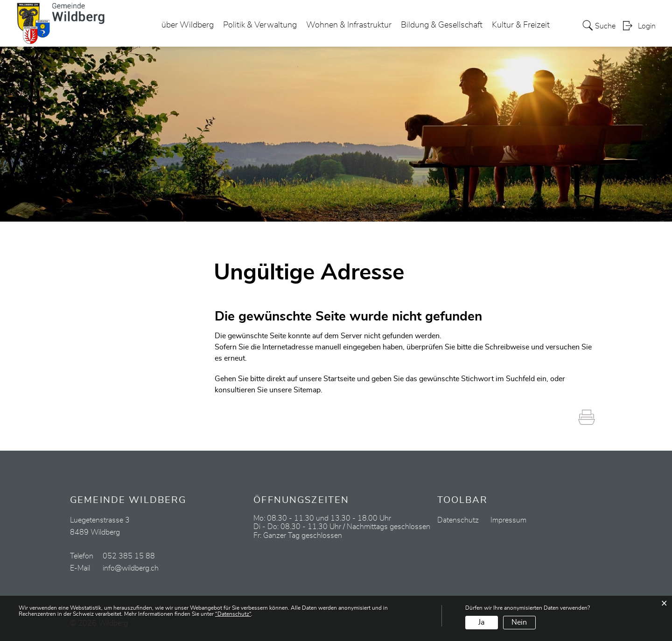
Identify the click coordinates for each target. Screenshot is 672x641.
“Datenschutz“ (233, 614)
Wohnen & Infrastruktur (349, 25)
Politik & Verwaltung (260, 25)
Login (647, 26)
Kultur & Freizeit (521, 25)
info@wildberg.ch (131, 568)
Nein (519, 622)
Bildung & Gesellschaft (442, 25)
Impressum (508, 520)
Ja (481, 622)
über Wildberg (188, 25)
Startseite (339, 379)
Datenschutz (458, 520)
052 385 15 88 (129, 556)
